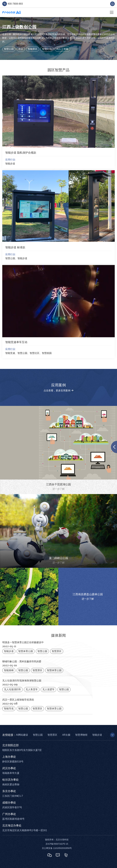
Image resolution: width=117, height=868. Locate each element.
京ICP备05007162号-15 (57, 844)
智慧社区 (47, 49)
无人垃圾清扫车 (12, 689)
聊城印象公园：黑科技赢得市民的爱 (22, 661)
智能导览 (9, 709)
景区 (21, 49)
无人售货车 (32, 689)
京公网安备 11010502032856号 (57, 848)
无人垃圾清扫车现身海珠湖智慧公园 (22, 681)
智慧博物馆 (81, 735)
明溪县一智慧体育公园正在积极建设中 (23, 642)
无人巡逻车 (48, 689)
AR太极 (66, 735)
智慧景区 (57, 651)
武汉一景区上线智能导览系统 (18, 700)
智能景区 (33, 49)
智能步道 (9, 651)
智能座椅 (9, 670)
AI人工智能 (62, 49)
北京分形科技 (62, 840)
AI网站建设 (22, 735)
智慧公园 (9, 49)
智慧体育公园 (26, 651)
